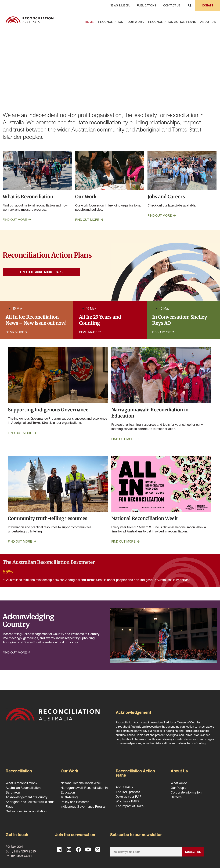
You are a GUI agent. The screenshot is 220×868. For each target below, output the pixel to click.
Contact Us (172, 5)
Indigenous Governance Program (84, 806)
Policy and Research (75, 802)
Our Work (136, 22)
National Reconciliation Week (81, 783)
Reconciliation (111, 22)
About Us (208, 22)
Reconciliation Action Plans (172, 22)
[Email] (146, 852)
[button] (190, 5)
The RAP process (128, 792)
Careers (176, 797)
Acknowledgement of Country (26, 797)
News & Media (120, 5)
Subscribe (193, 852)
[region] (110, 66)
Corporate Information (186, 792)
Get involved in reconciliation (26, 811)
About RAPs (124, 787)
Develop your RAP (129, 796)
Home (89, 22)
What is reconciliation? (21, 783)
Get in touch (17, 835)
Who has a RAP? (127, 801)
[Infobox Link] (110, 572)
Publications (146, 5)
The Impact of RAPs (130, 806)
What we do (179, 783)
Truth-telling (69, 797)
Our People (178, 788)
